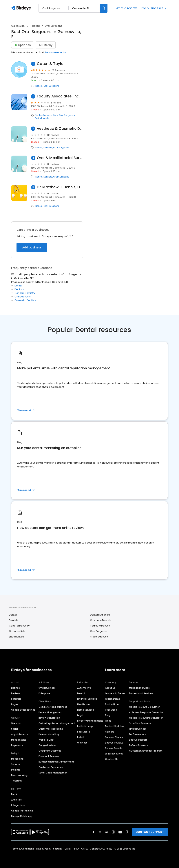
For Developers (137, 734)
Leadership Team (115, 693)
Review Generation (49, 718)
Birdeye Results (114, 748)
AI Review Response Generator (146, 712)
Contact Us (112, 759)
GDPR (68, 849)
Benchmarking (19, 775)
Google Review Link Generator (146, 718)
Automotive (84, 688)
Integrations (18, 805)
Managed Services (139, 688)
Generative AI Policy (101, 849)
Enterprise (44, 693)
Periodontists (42, 118)
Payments (17, 745)
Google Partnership (22, 811)
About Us (110, 688)
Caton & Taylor (51, 64)
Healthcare (83, 704)
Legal (80, 715)
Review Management (51, 712)
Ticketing (16, 781)
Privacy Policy (44, 849)
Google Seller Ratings (23, 710)
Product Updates (115, 726)
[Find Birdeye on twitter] (100, 832)
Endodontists (51, 115)
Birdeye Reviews (114, 743)
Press (108, 721)
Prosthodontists (99, 637)
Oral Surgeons (51, 86)
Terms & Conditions (23, 849)
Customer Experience (51, 767)
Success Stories (114, 737)
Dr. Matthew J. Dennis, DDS (60, 187)
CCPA (84, 849)
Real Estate (84, 732)
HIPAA (76, 849)
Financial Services (87, 699)
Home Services (86, 710)
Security (58, 849)
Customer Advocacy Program (146, 751)
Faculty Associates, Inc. (58, 96)
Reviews (16, 693)
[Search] (104, 8)
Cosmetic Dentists (25, 300)
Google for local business (53, 707)
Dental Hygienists (100, 615)
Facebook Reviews (49, 756)
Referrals (16, 699)
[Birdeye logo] (22, 8)
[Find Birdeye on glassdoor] (127, 832)
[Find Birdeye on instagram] (113, 832)
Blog (108, 715)
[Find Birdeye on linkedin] (107, 832)
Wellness (82, 743)
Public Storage (85, 726)
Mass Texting (19, 740)
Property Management (90, 721)
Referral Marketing (49, 734)
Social (14, 729)
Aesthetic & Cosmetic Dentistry (60, 129)
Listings (15, 688)
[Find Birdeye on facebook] (94, 832)
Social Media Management (54, 773)
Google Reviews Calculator (144, 707)
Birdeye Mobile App (22, 816)
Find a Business (138, 729)
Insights (16, 770)
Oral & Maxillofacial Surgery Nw (60, 158)
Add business (32, 247)
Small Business (47, 688)
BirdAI (14, 794)
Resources (111, 710)
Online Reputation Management (57, 723)
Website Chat (46, 740)
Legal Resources (114, 754)
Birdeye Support (138, 740)
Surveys (16, 764)
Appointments (20, 734)
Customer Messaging (51, 729)
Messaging (17, 759)
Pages (15, 704)
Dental (36, 26)
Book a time (112, 704)
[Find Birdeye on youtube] (120, 832)
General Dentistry (25, 293)
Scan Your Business (140, 723)
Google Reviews (48, 745)
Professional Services (141, 693)
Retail (80, 737)
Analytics (16, 800)
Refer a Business (138, 745)
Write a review (126, 8)
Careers (110, 732)
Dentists (48, 148)
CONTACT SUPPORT (150, 832)
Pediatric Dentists (100, 626)
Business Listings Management (56, 762)
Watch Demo (113, 699)
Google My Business (50, 751)
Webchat (16, 723)
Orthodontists (23, 297)
